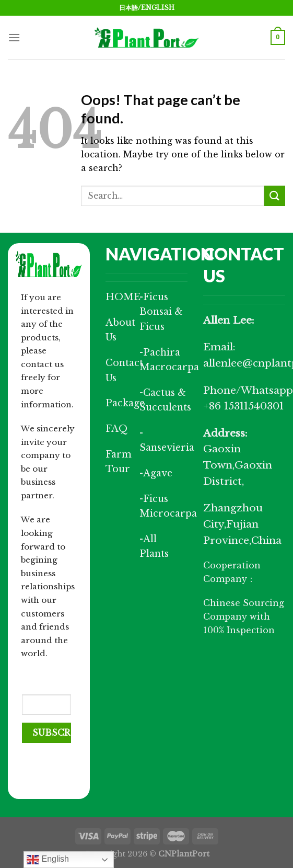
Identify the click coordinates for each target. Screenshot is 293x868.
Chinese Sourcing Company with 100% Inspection (244, 616)
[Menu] (14, 37)
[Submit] (275, 196)
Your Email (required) (44, 679)
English (48, 860)
